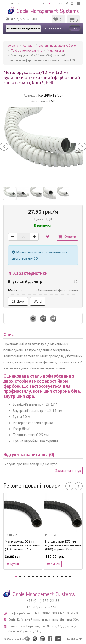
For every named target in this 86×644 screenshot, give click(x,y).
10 (53, 577)
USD (60, 3)
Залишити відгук (68, 471)
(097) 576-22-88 (24, 19)
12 (62, 577)
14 (70, 577)
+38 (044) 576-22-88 (43, 600)
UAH (51, 3)
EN (18, 3)
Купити (67, 237)
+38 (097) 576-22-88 (43, 607)
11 (58, 577)
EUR (42, 3)
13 (66, 577)
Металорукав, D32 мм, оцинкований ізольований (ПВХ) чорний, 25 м (63, 545)
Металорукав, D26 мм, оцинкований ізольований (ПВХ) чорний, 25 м (23, 545)
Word (38, 301)
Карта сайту (75, 639)
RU (12, 3)
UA (7, 3)
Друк (18, 301)
